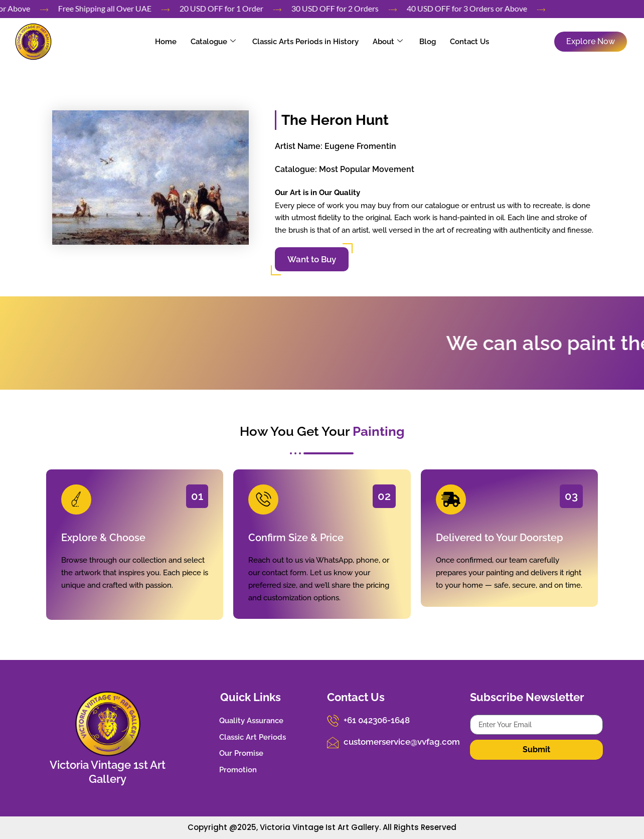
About (386, 42)
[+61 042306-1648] (332, 720)
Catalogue (219, 42)
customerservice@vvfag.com (397, 740)
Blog (422, 42)
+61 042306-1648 (374, 719)
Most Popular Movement (367, 169)
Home (175, 42)
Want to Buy (312, 259)
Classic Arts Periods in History (307, 42)
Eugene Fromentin (360, 146)
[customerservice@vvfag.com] (332, 740)
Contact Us (460, 42)
